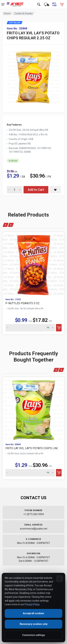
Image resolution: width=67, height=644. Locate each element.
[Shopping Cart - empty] (62, 4)
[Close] (59, 579)
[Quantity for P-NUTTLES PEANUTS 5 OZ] (30, 328)
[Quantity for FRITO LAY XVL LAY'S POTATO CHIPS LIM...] (30, 473)
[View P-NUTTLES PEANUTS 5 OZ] (33, 264)
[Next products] (11, 225)
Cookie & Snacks (24, 14)
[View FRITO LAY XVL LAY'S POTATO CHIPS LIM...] (33, 409)
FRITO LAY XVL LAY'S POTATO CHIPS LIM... (32, 448)
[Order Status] (46, 4)
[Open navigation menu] (3, 4)
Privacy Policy (32, 604)
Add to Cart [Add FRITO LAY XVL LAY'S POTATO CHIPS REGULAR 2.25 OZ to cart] (36, 190)
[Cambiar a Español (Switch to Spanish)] (54, 4)
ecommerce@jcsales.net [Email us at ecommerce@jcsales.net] (34, 529)
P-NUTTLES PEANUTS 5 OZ (23, 303)
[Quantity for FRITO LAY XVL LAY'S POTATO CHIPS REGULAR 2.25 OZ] (14, 190)
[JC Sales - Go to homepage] (15, 4)
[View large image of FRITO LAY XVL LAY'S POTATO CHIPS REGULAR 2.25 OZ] (33, 76)
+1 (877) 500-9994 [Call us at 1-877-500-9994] (34, 514)
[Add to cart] (59, 328)
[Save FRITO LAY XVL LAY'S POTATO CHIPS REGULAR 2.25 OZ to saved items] (55, 190)
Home (7, 14)
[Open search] (39, 4)
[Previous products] (6, 225)
